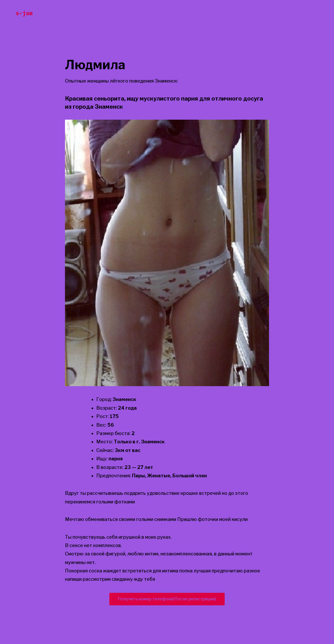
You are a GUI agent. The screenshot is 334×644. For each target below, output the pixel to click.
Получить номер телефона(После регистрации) (167, 599)
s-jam (24, 13)
